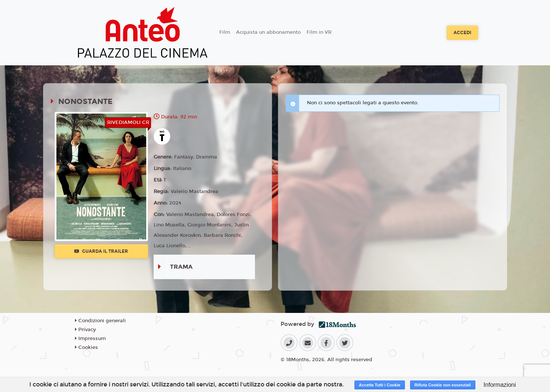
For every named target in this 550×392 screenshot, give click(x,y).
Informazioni (500, 385)
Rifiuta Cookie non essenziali (443, 385)
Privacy (85, 330)
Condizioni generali (100, 321)
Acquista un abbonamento (268, 32)
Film (225, 32)
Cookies (86, 347)
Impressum (90, 339)
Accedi (462, 33)
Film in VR (319, 32)
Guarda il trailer (101, 251)
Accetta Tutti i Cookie (380, 385)
